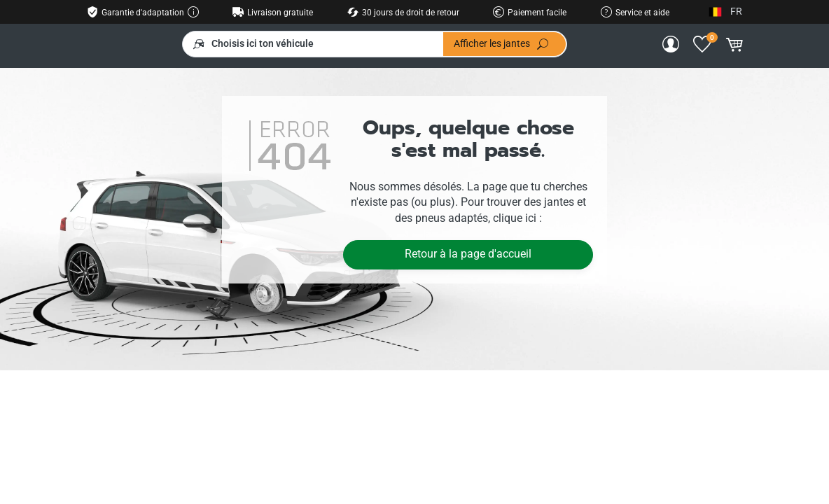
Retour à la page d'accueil (468, 254)
